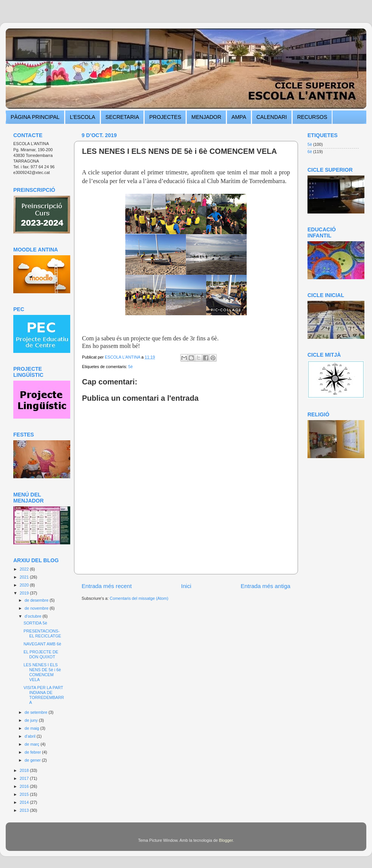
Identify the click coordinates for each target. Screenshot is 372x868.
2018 (25, 770)
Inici (186, 586)
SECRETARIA (122, 117)
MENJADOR (206, 117)
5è (131, 367)
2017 (25, 778)
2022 (25, 569)
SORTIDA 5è (35, 623)
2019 (25, 593)
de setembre (37, 712)
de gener (33, 760)
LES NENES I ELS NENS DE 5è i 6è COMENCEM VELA (42, 672)
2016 (25, 786)
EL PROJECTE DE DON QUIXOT (41, 654)
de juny (32, 720)
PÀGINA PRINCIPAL (35, 117)
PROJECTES (165, 117)
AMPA (239, 117)
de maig (32, 728)
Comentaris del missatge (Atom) (139, 598)
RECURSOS (312, 117)
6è (310, 152)
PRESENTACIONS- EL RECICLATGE (42, 633)
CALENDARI (272, 117)
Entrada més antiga (266, 586)
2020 (25, 585)
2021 (25, 577)
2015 (25, 794)
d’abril (31, 736)
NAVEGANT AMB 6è (42, 644)
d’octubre (34, 616)
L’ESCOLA (83, 117)
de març (33, 744)
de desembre (37, 600)
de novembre (37, 608)
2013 (25, 810)
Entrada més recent (107, 586)
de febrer (33, 752)
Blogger (226, 840)
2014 (25, 802)
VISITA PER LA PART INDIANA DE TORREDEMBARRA (44, 695)
